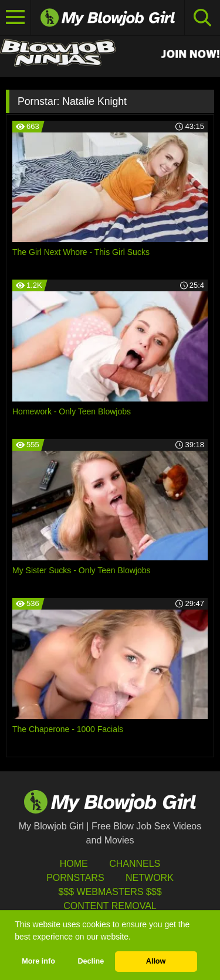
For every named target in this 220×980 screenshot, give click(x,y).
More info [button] (38, 961)
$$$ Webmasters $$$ (110, 892)
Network (150, 878)
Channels (135, 864)
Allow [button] (156, 961)
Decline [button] (91, 961)
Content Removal (110, 906)
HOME (74, 864)
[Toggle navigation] (16, 18)
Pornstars (75, 878)
